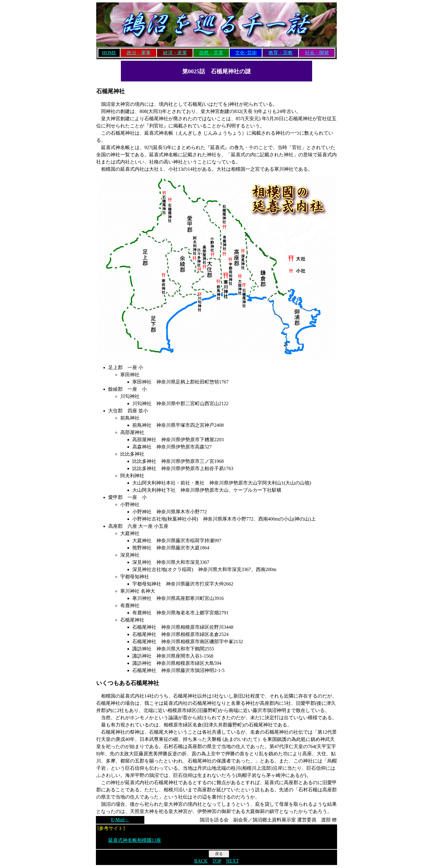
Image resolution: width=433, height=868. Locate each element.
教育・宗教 (281, 53)
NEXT (233, 861)
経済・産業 (175, 53)
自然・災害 (211, 53)
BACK (201, 861)
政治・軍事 (139, 53)
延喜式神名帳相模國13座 (135, 840)
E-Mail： (120, 820)
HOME (109, 53)
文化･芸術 (246, 53)
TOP (217, 861)
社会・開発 (317, 53)
